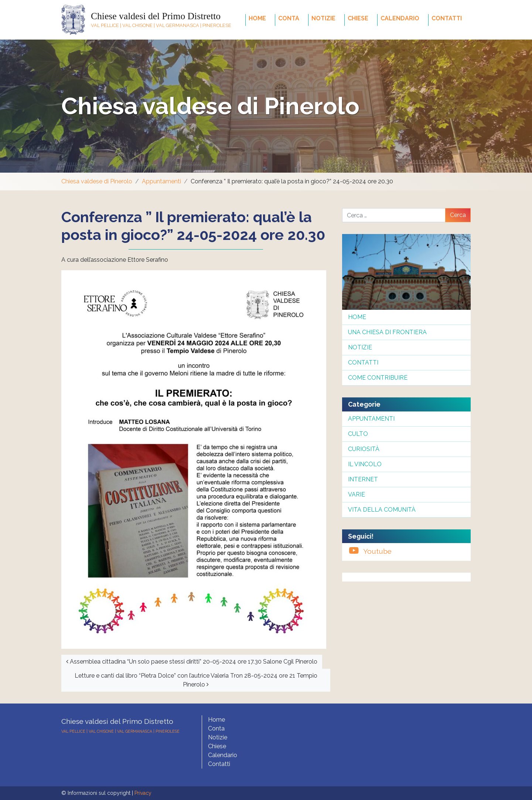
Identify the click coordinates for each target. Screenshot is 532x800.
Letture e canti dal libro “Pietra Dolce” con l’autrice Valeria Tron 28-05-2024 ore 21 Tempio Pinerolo (196, 680)
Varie (357, 494)
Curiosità (364, 449)
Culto (358, 434)
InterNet (363, 479)
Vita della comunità (382, 510)
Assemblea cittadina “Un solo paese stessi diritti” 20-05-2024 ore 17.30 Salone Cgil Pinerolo (192, 662)
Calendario (400, 18)
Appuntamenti (161, 181)
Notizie (323, 18)
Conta (289, 18)
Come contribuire (378, 378)
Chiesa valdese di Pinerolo (210, 106)
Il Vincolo (365, 464)
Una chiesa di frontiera (387, 332)
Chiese (358, 18)
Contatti (447, 18)
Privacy (143, 793)
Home (257, 18)
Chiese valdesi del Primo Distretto (156, 16)
